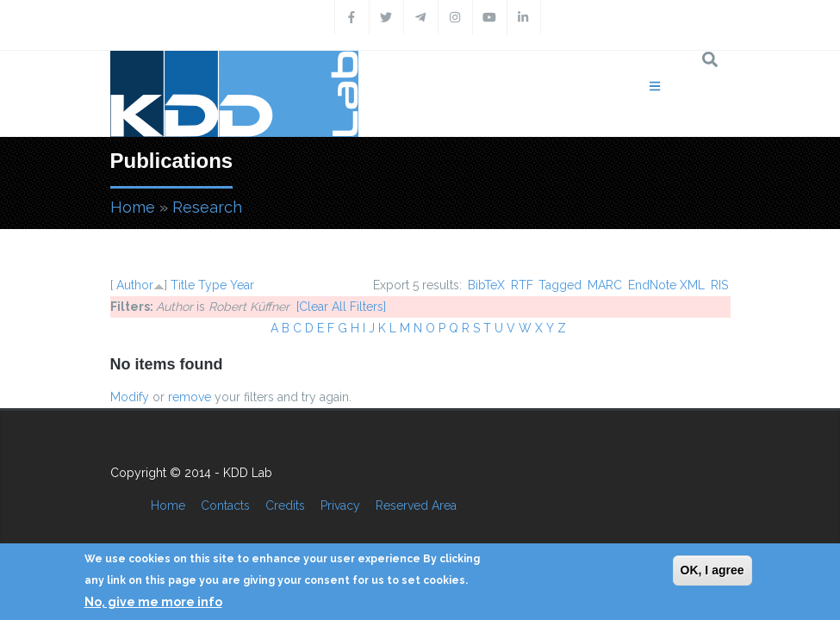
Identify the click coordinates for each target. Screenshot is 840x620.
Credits (285, 505)
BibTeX (486, 285)
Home (133, 207)
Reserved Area (416, 505)
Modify (130, 397)
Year (242, 285)
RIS (719, 285)
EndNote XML (666, 285)
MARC (605, 285)
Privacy (340, 505)
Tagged (560, 285)
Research (207, 207)
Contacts (225, 505)
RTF (522, 285)
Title (183, 285)
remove (190, 397)
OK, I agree (712, 570)
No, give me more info (153, 602)
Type (212, 285)
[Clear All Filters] (341, 307)
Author (135, 285)
